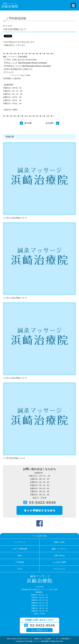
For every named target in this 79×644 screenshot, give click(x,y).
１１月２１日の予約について (15, 218)
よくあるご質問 (59, 562)
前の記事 (26, 123)
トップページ (20, 542)
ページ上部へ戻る (39, 536)
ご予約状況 (20, 562)
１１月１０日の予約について (15, 378)
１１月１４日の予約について (15, 298)
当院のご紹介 (59, 542)
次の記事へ (52, 123)
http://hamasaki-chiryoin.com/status (32, 63)
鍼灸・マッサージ (59, 549)
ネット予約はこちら (39, 630)
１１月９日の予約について (14, 458)
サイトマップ (59, 569)
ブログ (20, 569)
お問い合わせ (59, 555)
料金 (20, 555)
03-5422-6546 (42, 502)
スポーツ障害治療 (20, 549)
